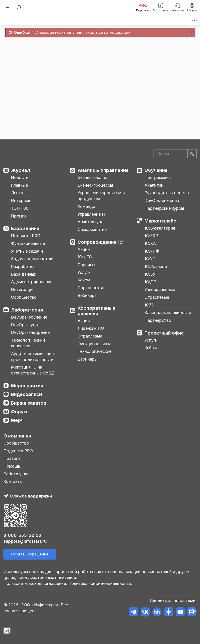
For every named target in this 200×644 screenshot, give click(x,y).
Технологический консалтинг (28, 343)
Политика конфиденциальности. (100, 583)
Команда (86, 206)
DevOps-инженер (162, 200)
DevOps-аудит (26, 325)
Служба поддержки (31, 496)
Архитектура (91, 222)
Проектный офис (164, 333)
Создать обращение (30, 554)
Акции (84, 249)
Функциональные (28, 243)
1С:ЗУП (151, 274)
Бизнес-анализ (92, 177)
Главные (19, 185)
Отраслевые (90, 336)
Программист (158, 177)
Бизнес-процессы (95, 185)
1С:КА (150, 243)
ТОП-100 (20, 208)
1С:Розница (156, 266)
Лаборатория (27, 310)
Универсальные (160, 289)
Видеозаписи (26, 394)
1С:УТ (150, 259)
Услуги (84, 272)
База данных (24, 274)
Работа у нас (16, 474)
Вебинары (88, 295)
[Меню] (8, 8)
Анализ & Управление (103, 170)
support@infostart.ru (25, 541)
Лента (17, 193)
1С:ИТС (85, 257)
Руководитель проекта (167, 193)
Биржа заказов (29, 403)
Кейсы (84, 280)
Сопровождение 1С (100, 242)
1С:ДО (151, 282)
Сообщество (24, 297)
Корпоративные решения (96, 311)
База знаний (25, 228)
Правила (12, 458)
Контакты (13, 481)
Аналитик (154, 185)
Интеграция (23, 289)
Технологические (95, 351)
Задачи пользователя (33, 259)
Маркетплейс (160, 221)
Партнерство (91, 288)
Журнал (20, 170)
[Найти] (192, 154)
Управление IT (92, 214)
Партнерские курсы (164, 208)
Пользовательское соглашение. (35, 583)
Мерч (17, 420)
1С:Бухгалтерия (160, 228)
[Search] (175, 154)
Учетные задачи (27, 251)
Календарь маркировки (168, 313)
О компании (17, 436)
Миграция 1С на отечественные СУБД (33, 370)
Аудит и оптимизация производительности (32, 357)
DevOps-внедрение (30, 332)
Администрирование (32, 282)
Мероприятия (27, 386)
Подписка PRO (26, 236)
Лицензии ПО (91, 328)
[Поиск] (19, 8)
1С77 (149, 305)
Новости (20, 177)
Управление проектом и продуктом (101, 196)
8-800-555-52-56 (22, 535)
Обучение (156, 170)
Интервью (21, 200)
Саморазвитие (92, 229)
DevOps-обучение (29, 317)
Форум (19, 412)
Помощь (12, 466)
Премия (19, 216)
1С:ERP (151, 236)
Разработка (23, 266)
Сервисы (86, 265)
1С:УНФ (152, 251)
